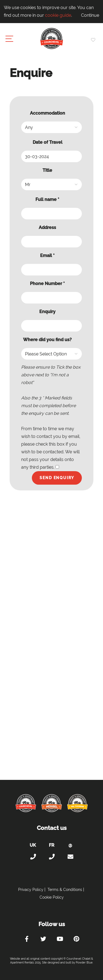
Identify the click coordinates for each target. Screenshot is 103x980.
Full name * (47, 199)
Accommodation (48, 113)
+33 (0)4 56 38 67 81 (52, 857)
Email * (47, 256)
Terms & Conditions (65, 890)
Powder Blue (84, 963)
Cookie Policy (52, 897)
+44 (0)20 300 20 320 (33, 857)
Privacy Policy (31, 890)
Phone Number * (47, 284)
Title (47, 170)
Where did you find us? (47, 340)
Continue (90, 15)
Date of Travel (48, 142)
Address (47, 227)
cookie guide (58, 15)
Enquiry (47, 312)
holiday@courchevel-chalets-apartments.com (70, 857)
